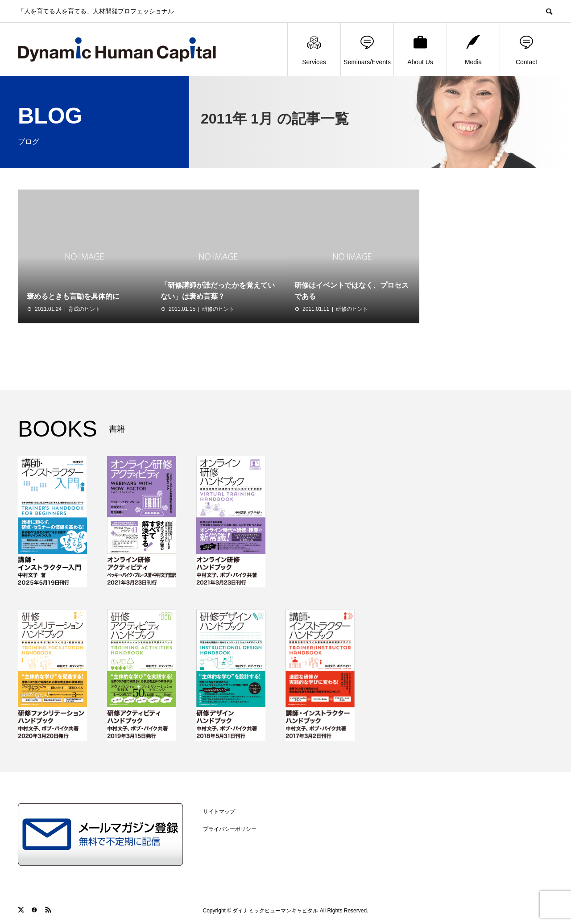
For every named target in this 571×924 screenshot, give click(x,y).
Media (473, 50)
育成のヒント (84, 309)
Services (314, 50)
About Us (420, 50)
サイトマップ (219, 812)
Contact (526, 50)
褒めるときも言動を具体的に (73, 296)
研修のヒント (218, 309)
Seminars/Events (367, 50)
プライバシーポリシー (230, 829)
